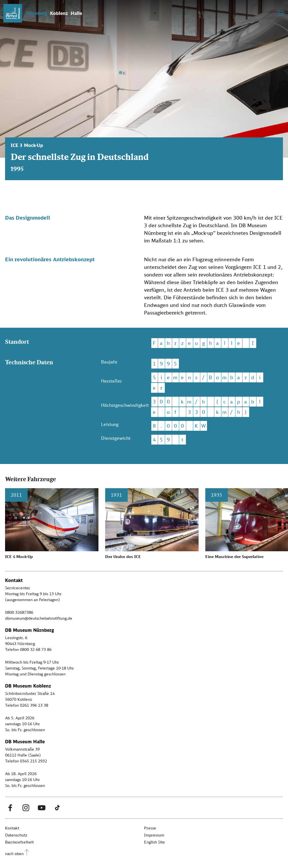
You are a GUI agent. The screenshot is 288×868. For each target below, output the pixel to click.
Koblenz (59, 13)
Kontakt (12, 828)
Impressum (154, 835)
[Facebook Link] (10, 808)
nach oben (14, 854)
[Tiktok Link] (57, 808)
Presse (150, 828)
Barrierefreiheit (19, 842)
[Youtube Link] (42, 808)
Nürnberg (37, 13)
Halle (76, 13)
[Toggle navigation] (281, 13)
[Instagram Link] (26, 808)
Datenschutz (16, 835)
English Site (154, 842)
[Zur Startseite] (13, 13)
